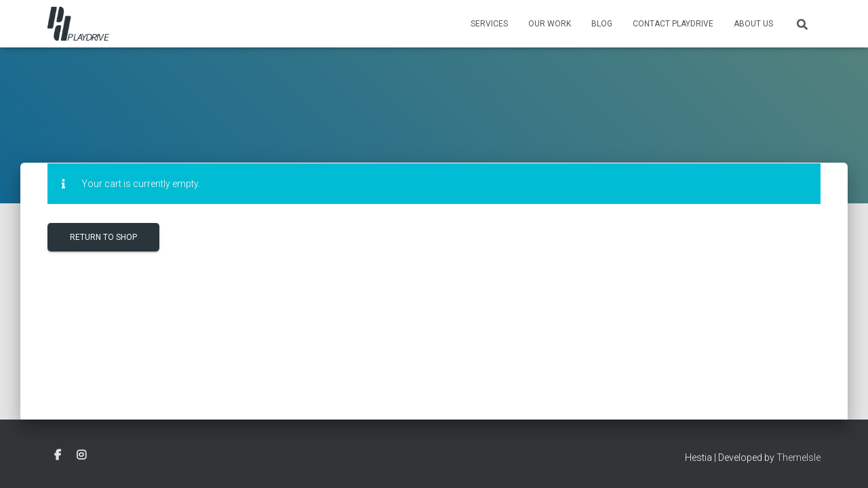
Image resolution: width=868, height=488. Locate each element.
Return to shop (103, 237)
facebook (58, 455)
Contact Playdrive (673, 24)
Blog (602, 24)
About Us (753, 24)
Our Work (550, 24)
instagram (81, 455)
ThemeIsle (798, 457)
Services (489, 24)
